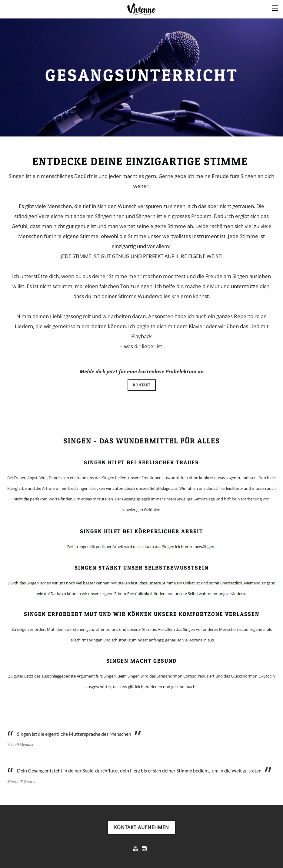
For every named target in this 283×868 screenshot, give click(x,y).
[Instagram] (144, 848)
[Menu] (275, 8)
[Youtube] (135, 848)
